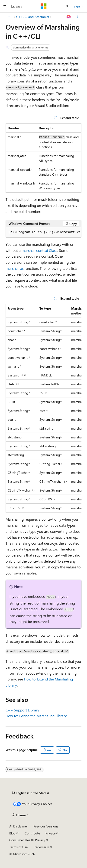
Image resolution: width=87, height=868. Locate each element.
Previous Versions (46, 826)
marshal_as (15, 268)
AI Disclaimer (19, 826)
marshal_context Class (39, 250)
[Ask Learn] (69, 17)
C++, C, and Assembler (33, 17)
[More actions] (77, 17)
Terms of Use (18, 847)
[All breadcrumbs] (10, 17)
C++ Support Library (22, 710)
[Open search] (67, 6)
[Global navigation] (5, 6)
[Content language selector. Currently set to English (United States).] (31, 793)
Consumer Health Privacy (27, 840)
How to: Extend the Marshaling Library (36, 716)
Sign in (78, 6)
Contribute (32, 833)
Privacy (51, 833)
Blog (12, 833)
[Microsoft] (44, 6)
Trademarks (41, 847)
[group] (43, 232)
